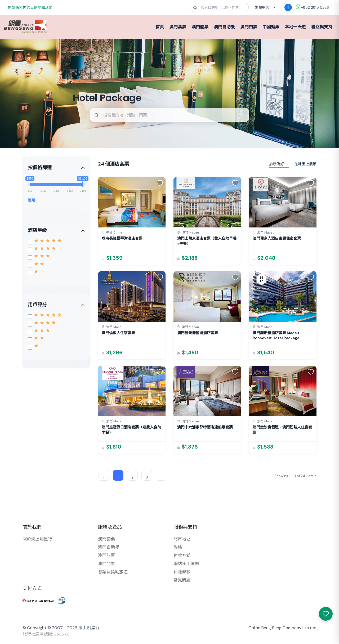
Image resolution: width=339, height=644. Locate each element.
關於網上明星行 (37, 539)
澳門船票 (200, 27)
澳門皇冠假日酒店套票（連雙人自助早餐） (131, 430)
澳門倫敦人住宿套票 (118, 333)
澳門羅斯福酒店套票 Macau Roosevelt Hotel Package (276, 336)
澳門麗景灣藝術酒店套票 (198, 333)
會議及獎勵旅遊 (113, 572)
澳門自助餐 (224, 27)
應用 (32, 200)
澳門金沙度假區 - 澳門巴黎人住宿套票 (282, 430)
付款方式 (182, 555)
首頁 (160, 27)
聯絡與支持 (322, 27)
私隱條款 (182, 572)
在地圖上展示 (305, 164)
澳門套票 (178, 27)
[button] (160, 183)
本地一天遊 (295, 27)
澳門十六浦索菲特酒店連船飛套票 (205, 427)
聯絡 (178, 547)
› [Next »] (161, 477)
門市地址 (182, 539)
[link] (132, 221)
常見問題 (182, 580)
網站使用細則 (186, 564)
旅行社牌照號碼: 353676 (46, 634)
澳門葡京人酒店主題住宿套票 (277, 238)
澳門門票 (249, 27)
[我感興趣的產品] (326, 614)
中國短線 (271, 27)
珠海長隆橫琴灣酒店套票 (122, 238)
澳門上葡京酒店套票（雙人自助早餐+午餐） (207, 241)
